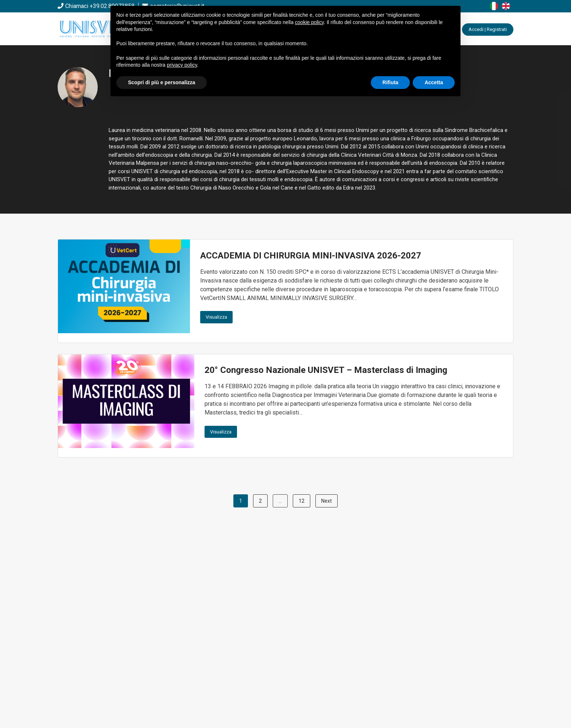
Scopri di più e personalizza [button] (162, 82)
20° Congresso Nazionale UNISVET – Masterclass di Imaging (326, 370)
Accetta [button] (434, 82)
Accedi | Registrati (488, 29)
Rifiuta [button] (391, 82)
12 (302, 501)
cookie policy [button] (309, 22)
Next (327, 501)
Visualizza (216, 317)
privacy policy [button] (182, 65)
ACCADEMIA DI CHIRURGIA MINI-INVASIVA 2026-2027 (311, 256)
